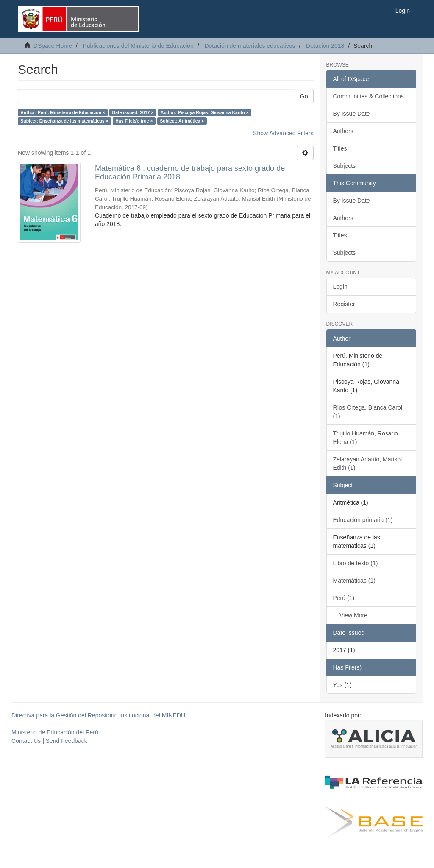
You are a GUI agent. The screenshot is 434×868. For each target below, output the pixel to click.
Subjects (345, 166)
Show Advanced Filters (283, 133)
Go (304, 96)
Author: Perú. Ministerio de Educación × (63, 112)
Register (344, 304)
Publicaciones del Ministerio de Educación (138, 46)
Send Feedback (67, 741)
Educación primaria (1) (363, 520)
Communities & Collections (369, 96)
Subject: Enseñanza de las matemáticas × (64, 121)
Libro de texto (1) (356, 563)
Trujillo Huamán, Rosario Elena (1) (366, 438)
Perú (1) (344, 598)
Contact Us (26, 741)
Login (340, 287)
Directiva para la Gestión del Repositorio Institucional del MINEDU (98, 715)
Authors (343, 131)
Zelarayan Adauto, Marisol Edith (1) (368, 463)
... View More (350, 615)
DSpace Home (53, 46)
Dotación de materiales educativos (250, 46)
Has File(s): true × (134, 121)
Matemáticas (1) (354, 581)
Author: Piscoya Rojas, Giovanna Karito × (205, 112)
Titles (340, 148)
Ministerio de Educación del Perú (55, 732)
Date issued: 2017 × (133, 112)
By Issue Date (352, 114)
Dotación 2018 (325, 46)
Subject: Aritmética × (182, 121)
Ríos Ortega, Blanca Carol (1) (368, 412)
